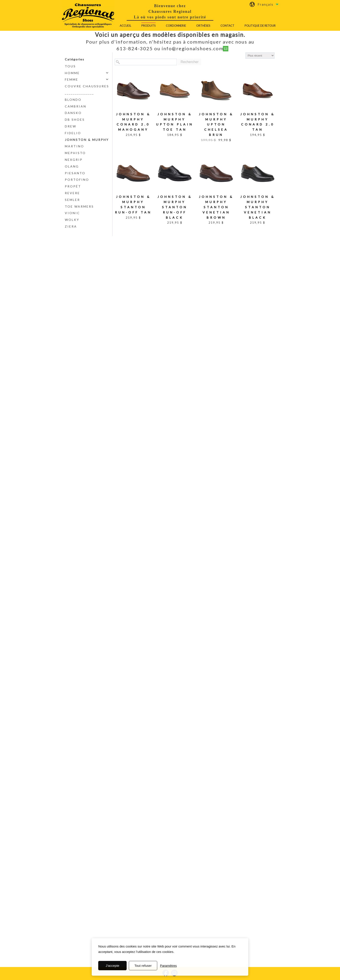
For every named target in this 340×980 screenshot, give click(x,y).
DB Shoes (75, 120)
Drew (71, 126)
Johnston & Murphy (87, 140)
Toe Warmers (79, 206)
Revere (72, 193)
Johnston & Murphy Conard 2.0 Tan (258, 122)
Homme (72, 73)
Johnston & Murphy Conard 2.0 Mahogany (133, 122)
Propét (73, 186)
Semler (72, 200)
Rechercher (190, 62)
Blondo (73, 100)
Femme (72, 79)
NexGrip (74, 160)
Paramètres (168, 966)
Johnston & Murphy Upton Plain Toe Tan (175, 122)
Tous (70, 66)
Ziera (71, 226)
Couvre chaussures (87, 86)
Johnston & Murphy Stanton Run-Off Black (175, 207)
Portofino (77, 180)
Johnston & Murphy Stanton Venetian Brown (216, 207)
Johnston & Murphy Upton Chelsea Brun (216, 124)
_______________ (79, 93)
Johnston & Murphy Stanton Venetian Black (258, 207)
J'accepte (112, 966)
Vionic (72, 213)
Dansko (73, 113)
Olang (72, 166)
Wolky (72, 220)
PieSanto (75, 173)
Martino (74, 146)
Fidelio (73, 133)
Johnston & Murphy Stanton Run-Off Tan (133, 204)
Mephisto (75, 153)
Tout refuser (143, 966)
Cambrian (76, 106)
